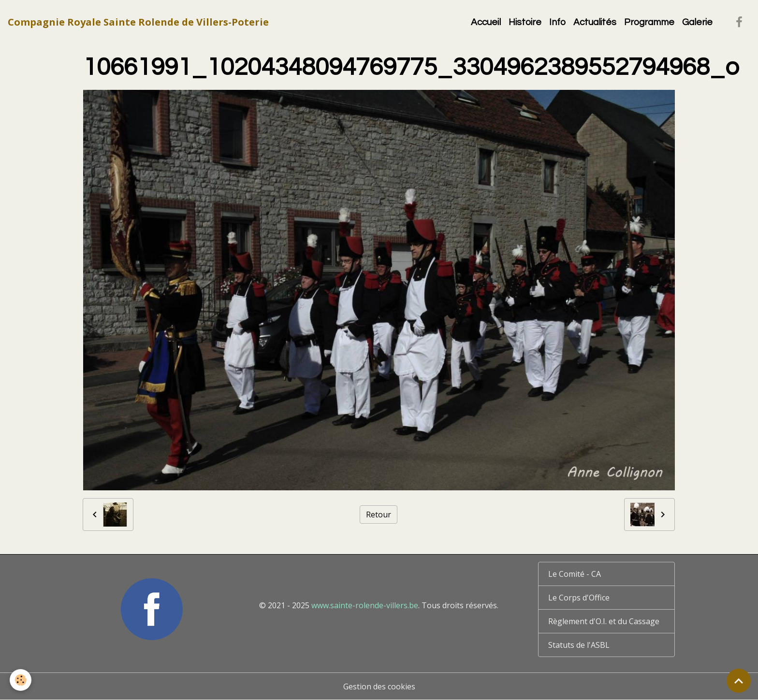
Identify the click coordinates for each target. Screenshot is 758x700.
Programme (649, 22)
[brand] (138, 22)
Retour (379, 514)
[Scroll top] (739, 681)
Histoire (525, 22)
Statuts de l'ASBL (579, 645)
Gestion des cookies (379, 686)
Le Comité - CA (575, 574)
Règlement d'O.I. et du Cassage (604, 621)
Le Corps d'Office (579, 598)
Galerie (697, 22)
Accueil (486, 22)
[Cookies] (21, 680)
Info (557, 22)
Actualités (595, 22)
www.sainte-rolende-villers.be (365, 605)
